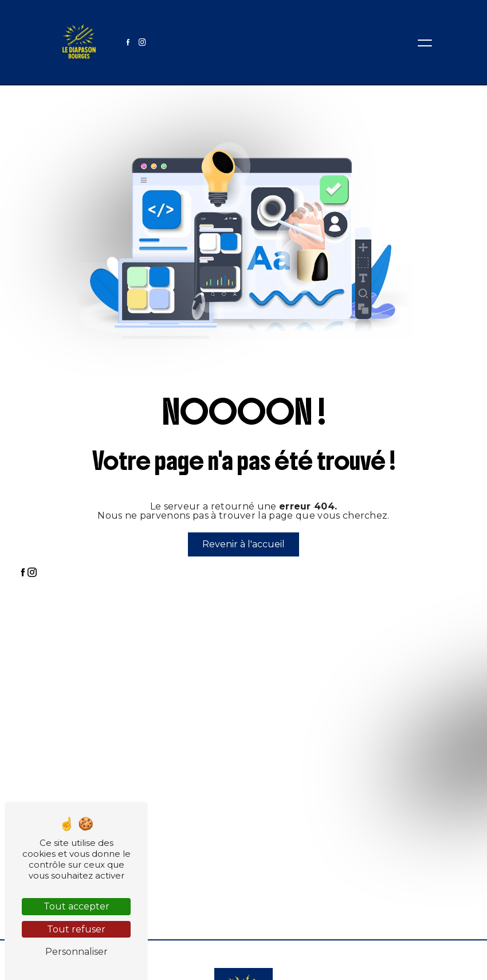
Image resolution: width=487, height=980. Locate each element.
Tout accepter (76, 906)
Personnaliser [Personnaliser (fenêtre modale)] (76, 952)
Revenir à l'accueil (244, 544)
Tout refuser (76, 929)
